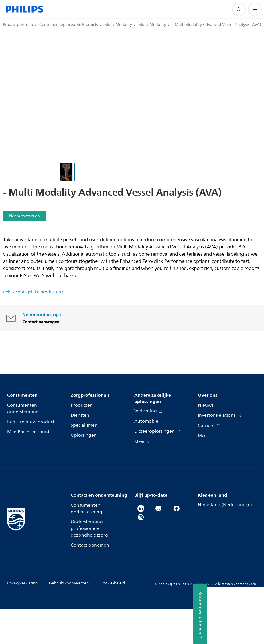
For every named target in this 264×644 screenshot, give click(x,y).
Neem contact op (24, 216)
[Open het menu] (255, 9)
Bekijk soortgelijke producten (32, 292)
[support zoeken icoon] (239, 9)
